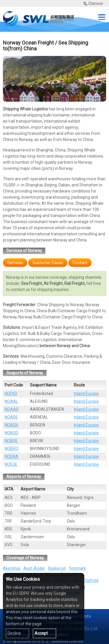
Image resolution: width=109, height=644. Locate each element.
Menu (102, 17)
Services (15, 263)
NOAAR (12, 409)
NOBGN (11, 425)
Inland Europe (86, 394)
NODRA (11, 456)
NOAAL (11, 401)
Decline (14, 633)
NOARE (11, 417)
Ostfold (91, 581)
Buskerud (57, 568)
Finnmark (77, 568)
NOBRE (11, 441)
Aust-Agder (34, 568)
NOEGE (11, 464)
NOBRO (11, 449)
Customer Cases (48, 263)
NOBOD (11, 433)
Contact (80, 263)
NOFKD (11, 394)
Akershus (12, 568)
